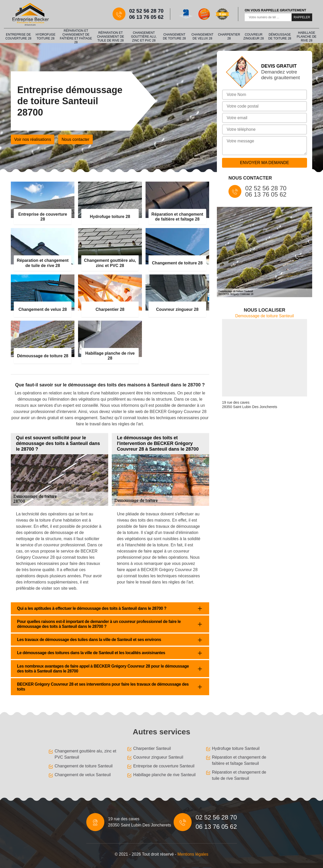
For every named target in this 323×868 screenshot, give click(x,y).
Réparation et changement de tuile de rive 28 (111, 37)
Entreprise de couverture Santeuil (164, 766)
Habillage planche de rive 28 (307, 37)
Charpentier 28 (229, 36)
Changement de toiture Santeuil (84, 766)
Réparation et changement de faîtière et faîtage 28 (76, 37)
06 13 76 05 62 (146, 17)
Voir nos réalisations (33, 139)
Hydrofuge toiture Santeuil (236, 748)
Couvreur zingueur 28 (254, 36)
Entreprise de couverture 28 (18, 36)
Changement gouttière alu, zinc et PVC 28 (144, 37)
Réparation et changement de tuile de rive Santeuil (239, 775)
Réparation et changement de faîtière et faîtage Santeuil (239, 760)
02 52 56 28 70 (146, 11)
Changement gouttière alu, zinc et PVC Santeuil (85, 754)
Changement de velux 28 (202, 36)
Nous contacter (75, 139)
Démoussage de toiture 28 (280, 36)
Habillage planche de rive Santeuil (164, 775)
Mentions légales (193, 854)
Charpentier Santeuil (152, 748)
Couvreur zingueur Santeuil (158, 757)
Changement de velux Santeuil (83, 775)
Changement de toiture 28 (174, 36)
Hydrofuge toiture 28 (45, 36)
